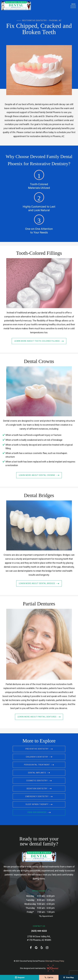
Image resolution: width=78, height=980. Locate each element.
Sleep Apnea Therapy (39, 805)
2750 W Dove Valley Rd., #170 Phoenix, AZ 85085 (39, 939)
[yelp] (42, 948)
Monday (30, 896)
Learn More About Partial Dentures (39, 718)
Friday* (30, 912)
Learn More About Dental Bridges (39, 585)
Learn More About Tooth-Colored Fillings (39, 342)
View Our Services (39, 813)
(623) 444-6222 (39, 931)
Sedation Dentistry (39, 789)
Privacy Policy (59, 961)
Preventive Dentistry (39, 750)
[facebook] (31, 948)
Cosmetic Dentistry (39, 781)
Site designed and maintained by (39, 969)
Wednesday (30, 904)
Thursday (30, 908)
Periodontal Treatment (39, 766)
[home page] (16, 6)
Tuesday (30, 900)
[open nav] (74, 6)
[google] (36, 948)
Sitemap (49, 961)
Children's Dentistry (39, 758)
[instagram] (47, 948)
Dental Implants (39, 773)
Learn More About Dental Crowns (39, 476)
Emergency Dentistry (39, 797)
